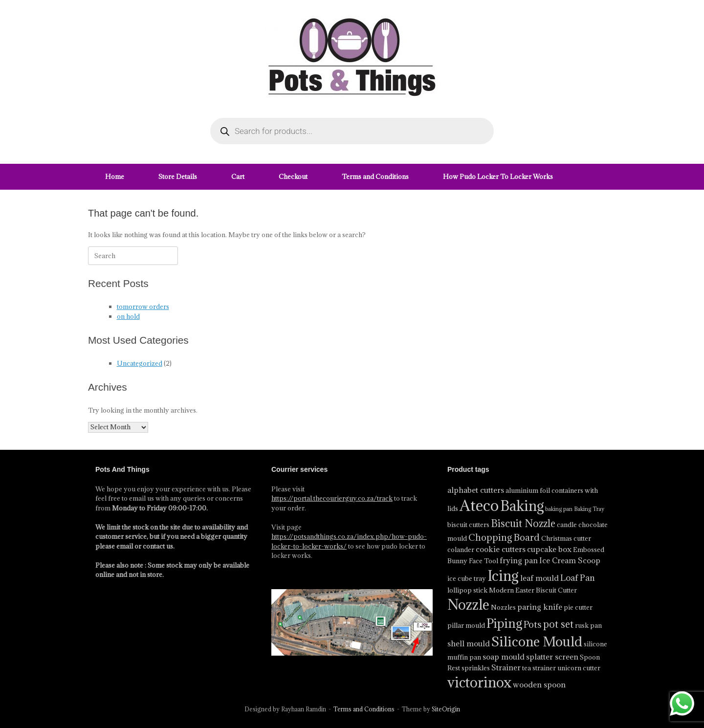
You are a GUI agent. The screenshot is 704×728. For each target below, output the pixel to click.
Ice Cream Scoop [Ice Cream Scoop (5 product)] (570, 560)
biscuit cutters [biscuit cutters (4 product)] (468, 525)
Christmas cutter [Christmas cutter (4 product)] (566, 538)
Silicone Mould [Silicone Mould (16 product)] (537, 641)
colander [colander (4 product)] (461, 550)
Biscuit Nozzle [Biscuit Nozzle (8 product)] (523, 524)
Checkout (293, 176)
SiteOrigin (446, 709)
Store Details (178, 176)
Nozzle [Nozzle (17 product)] (468, 605)
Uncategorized (140, 363)
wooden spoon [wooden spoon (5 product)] (539, 684)
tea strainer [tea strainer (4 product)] (539, 668)
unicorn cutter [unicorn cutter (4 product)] (579, 668)
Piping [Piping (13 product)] (504, 623)
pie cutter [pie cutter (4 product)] (578, 607)
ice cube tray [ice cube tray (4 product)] (467, 578)
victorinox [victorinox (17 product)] (479, 683)
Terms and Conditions (375, 176)
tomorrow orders (143, 307)
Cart (238, 176)
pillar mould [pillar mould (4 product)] (466, 625)
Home (115, 176)
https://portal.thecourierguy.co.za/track (332, 498)
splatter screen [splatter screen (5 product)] (552, 657)
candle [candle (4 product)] (567, 525)
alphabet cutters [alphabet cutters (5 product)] (476, 490)
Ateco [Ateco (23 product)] (479, 506)
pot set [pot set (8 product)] (558, 624)
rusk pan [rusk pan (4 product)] (588, 625)
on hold (128, 316)
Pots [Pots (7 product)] (533, 624)
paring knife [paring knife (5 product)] (540, 607)
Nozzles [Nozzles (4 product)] (503, 607)
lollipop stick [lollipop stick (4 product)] (467, 590)
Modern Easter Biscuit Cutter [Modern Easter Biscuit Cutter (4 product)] (533, 590)
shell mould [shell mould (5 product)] (469, 643)
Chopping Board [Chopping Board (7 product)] (504, 537)
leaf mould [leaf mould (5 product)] (539, 578)
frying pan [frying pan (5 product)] (519, 560)
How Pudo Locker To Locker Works (498, 176)
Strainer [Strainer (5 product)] (506, 667)
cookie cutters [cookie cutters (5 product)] (501, 549)
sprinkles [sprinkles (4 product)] (476, 668)
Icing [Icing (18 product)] (503, 576)
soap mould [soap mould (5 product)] (504, 657)
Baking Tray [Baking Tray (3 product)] (589, 509)
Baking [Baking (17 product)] (522, 506)
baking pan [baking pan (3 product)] (559, 509)
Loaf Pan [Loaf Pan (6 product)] (578, 578)
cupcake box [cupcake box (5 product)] (549, 549)
